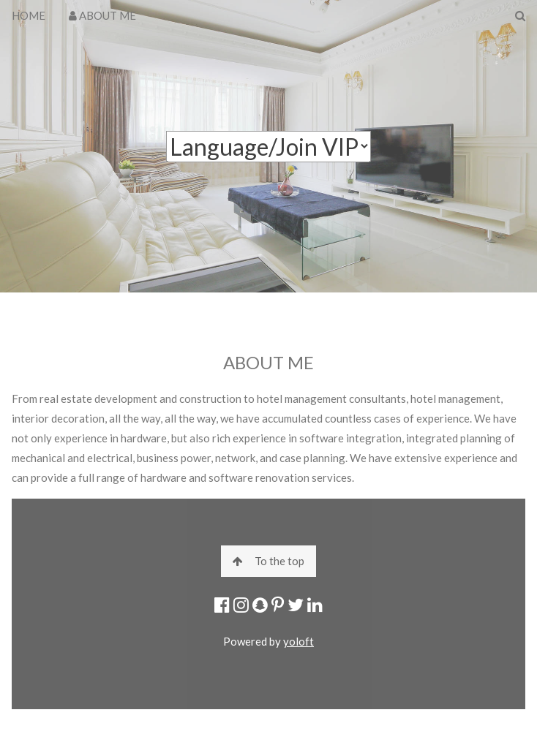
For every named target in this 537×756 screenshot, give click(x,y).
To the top (268, 561)
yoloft (298, 641)
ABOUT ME (102, 15)
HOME (29, 15)
